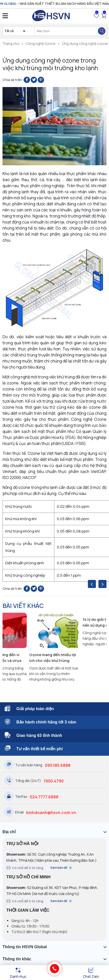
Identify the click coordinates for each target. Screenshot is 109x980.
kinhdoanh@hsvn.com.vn (51, 813)
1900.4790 (54, 781)
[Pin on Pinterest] (41, 80)
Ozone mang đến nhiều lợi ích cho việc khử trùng (53, 658)
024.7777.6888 (44, 797)
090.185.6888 (58, 765)
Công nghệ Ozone (41, 44)
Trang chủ (11, 44)
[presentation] (92, 584)
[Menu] (18, 973)
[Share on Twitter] (34, 80)
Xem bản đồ (61, 868)
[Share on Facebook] (27, 80)
